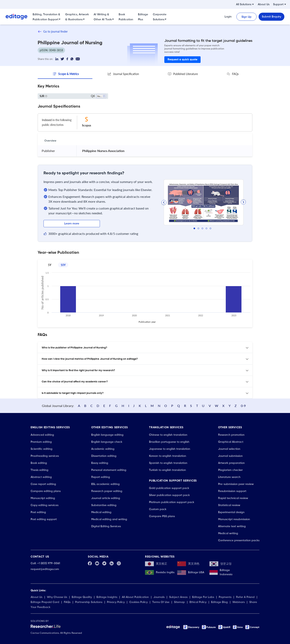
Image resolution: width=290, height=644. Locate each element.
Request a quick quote (182, 60)
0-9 (243, 406)
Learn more (72, 224)
